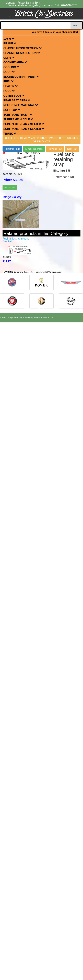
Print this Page (12, 149)
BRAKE (10, 43)
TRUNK (10, 134)
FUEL (9, 81)
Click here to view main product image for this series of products (41, 140)
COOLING (11, 67)
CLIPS (9, 58)
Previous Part (55, 149)
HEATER (11, 86)
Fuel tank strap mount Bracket (16, 240)
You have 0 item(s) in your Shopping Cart (55, 32)
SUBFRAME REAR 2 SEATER (24, 124)
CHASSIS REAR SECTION (22, 53)
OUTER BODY (14, 96)
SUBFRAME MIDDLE (18, 119)
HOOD (9, 91)
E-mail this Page (34, 149)
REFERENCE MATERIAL (21, 105)
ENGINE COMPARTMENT (21, 77)
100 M (9, 39)
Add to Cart (10, 187)
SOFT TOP (12, 110)
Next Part (72, 149)
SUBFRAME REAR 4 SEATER (24, 129)
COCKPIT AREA (15, 62)
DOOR (9, 72)
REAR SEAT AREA (17, 100)
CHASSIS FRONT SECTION (23, 48)
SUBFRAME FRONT (18, 115)
